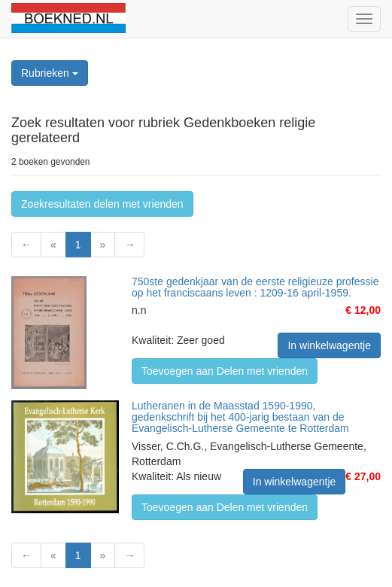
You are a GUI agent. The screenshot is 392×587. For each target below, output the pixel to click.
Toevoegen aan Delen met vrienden (225, 371)
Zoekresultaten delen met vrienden (102, 204)
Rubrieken (50, 73)
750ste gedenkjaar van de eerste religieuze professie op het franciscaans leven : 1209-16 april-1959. (255, 287)
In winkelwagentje (329, 345)
